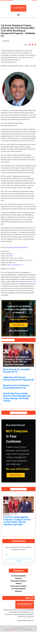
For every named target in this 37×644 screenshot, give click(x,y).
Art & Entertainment (19, 576)
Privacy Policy (21, 628)
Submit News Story (18, 325)
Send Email (9, 256)
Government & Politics (18, 586)
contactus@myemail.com (25, 620)
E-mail (7, 555)
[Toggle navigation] (18, 15)
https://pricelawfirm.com (15, 265)
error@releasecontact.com (27, 281)
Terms (13, 628)
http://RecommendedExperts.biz (17, 247)
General (18, 583)
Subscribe (18, 561)
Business (18, 578)
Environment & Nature (18, 581)
